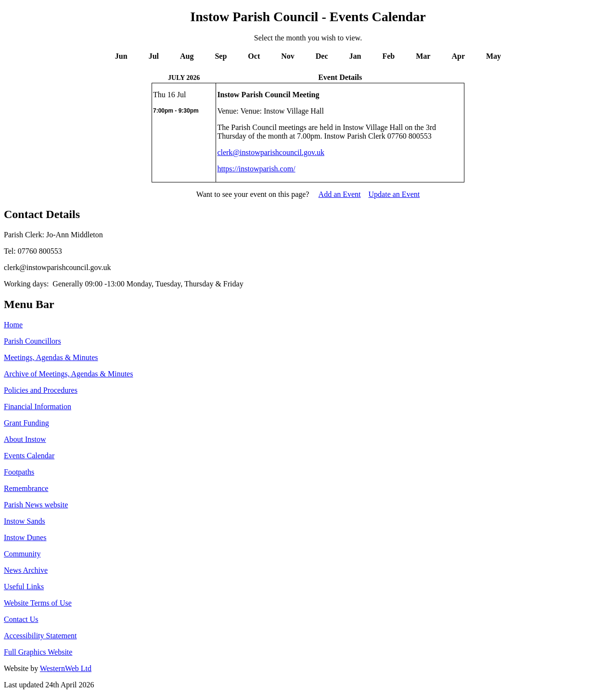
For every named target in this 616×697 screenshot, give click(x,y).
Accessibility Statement (40, 636)
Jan (355, 56)
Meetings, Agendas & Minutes (51, 357)
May (494, 56)
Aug (187, 56)
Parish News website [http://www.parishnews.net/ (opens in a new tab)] (36, 505)
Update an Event (394, 194)
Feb (388, 56)
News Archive (26, 570)
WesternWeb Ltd (66, 668)
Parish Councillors (32, 341)
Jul (154, 56)
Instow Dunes (25, 537)
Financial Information (38, 407)
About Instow (25, 439)
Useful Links (24, 587)
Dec (322, 56)
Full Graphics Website (38, 652)
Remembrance (26, 488)
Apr (458, 56)
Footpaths (19, 472)
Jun (121, 56)
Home (13, 325)
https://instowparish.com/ (256, 169)
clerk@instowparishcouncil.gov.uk (271, 152)
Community (22, 554)
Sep (221, 56)
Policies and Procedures (41, 390)
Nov (288, 56)
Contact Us (21, 619)
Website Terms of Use (38, 603)
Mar (423, 56)
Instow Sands (25, 521)
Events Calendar (29, 456)
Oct (254, 56)
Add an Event (340, 194)
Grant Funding (26, 423)
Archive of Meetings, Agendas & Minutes (68, 374)
